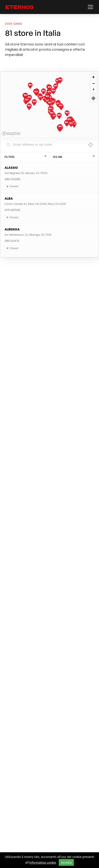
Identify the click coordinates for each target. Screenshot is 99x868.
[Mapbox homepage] (11, 133)
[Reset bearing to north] (93, 90)
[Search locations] (46, 145)
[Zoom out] (93, 83)
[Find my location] (93, 98)
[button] (90, 7)
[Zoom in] (93, 77)
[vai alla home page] (20, 7)
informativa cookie (43, 862)
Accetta (66, 862)
